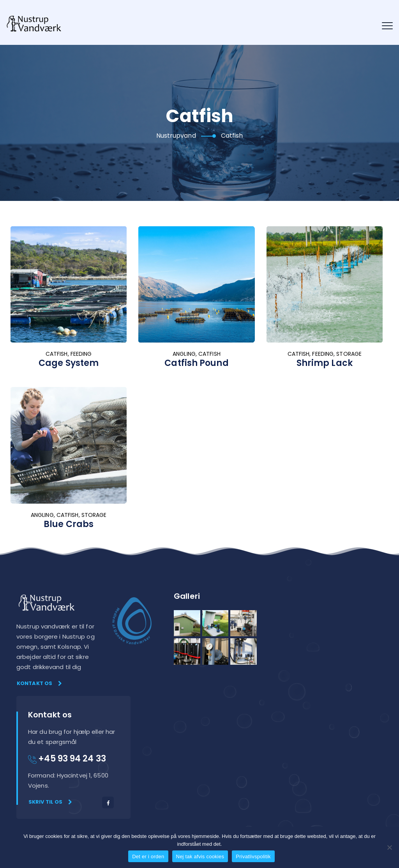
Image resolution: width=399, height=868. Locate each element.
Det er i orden (148, 856)
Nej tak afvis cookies (200, 856)
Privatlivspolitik (253, 856)
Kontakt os (39, 683)
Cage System (69, 363)
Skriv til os (50, 802)
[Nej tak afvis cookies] (389, 847)
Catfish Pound (196, 363)
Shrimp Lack (325, 363)
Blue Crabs (69, 524)
